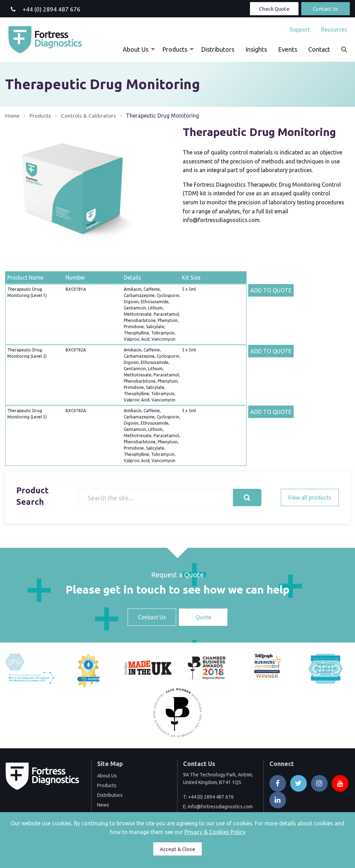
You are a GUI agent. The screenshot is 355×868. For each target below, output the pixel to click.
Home (13, 116)
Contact (319, 49)
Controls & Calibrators (91, 116)
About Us (136, 49)
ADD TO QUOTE (271, 290)
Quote (203, 617)
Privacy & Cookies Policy (215, 832)
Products (175, 49)
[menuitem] (300, 29)
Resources (334, 29)
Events (288, 49)
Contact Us (326, 9)
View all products (310, 497)
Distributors (218, 49)
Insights (256, 49)
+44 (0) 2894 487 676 (211, 797)
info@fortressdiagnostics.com (220, 807)
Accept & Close (177, 849)
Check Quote (274, 9)
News (103, 805)
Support (300, 29)
